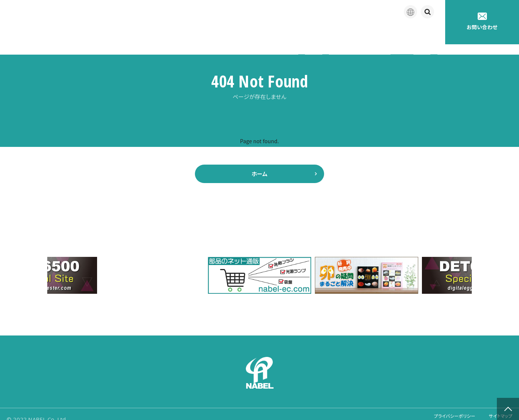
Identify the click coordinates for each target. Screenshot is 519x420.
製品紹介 (268, 33)
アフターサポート (318, 33)
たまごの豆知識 (376, 33)
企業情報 (227, 33)
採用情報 (425, 33)
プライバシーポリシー (444, 409)
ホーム (259, 163)
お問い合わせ (482, 22)
